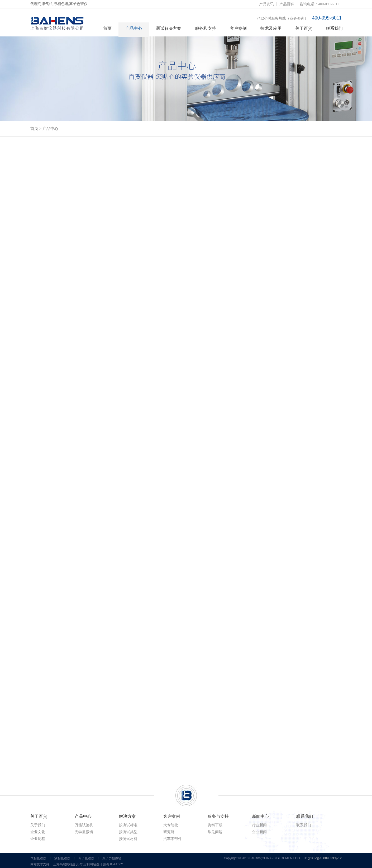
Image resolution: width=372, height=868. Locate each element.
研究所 (169, 832)
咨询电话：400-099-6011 (319, 4)
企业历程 (38, 839)
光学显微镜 (84, 832)
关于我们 (38, 825)
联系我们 (334, 28)
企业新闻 (259, 832)
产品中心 (134, 28)
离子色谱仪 (86, 858)
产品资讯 (266, 4)
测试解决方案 (169, 28)
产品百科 (287, 4)
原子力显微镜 (112, 858)
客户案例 (238, 28)
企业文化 (38, 832)
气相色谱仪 (38, 858)
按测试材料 (128, 839)
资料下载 (215, 825)
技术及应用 (271, 28)
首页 (107, 28)
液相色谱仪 (62, 858)
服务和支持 (206, 28)
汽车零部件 (173, 839)
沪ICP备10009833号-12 (325, 858)
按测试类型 (128, 832)
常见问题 (215, 832)
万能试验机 (84, 825)
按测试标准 (128, 825)
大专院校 (171, 825)
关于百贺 (304, 28)
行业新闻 (259, 825)
